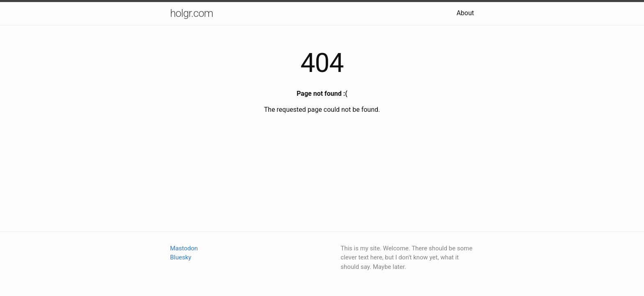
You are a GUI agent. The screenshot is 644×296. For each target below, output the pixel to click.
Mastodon (184, 248)
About (465, 13)
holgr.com (192, 13)
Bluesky (181, 257)
